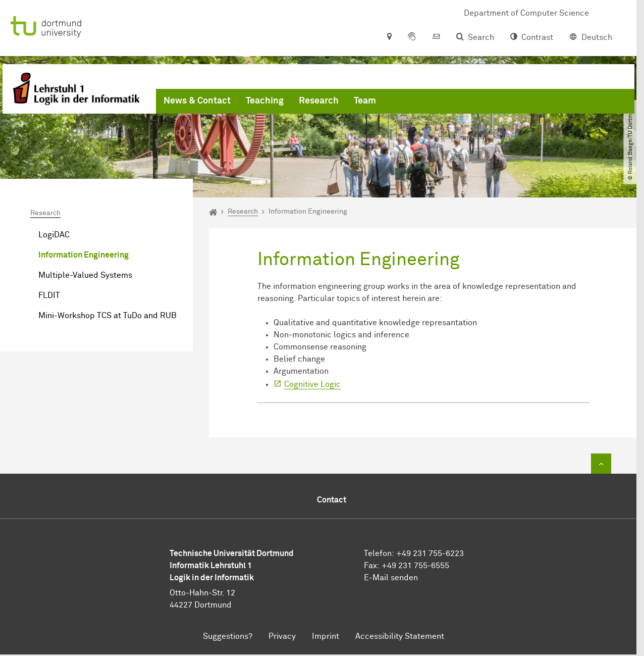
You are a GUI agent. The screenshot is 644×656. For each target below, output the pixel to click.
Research (319, 101)
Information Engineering (84, 255)
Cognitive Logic (312, 384)
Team (365, 101)
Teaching (265, 101)
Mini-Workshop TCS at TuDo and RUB (108, 316)
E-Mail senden (391, 578)
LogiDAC (54, 235)
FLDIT (49, 295)
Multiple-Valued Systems (85, 275)
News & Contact (197, 101)
